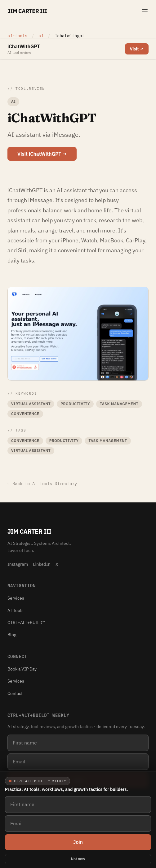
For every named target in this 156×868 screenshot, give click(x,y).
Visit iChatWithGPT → (42, 154)
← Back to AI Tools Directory (42, 484)
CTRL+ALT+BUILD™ (26, 623)
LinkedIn (42, 564)
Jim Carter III (27, 11)
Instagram (18, 564)
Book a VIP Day (22, 669)
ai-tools (17, 36)
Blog (12, 635)
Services (16, 598)
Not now (78, 859)
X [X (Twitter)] (57, 564)
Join (78, 842)
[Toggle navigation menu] (145, 11)
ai (42, 36)
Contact (15, 693)
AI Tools (16, 610)
